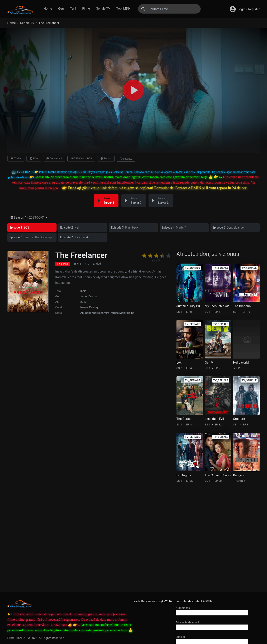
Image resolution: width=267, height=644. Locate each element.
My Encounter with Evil (218, 305)
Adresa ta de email (212, 625)
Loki (179, 362)
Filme (86, 9)
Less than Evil (214, 418)
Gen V (209, 362)
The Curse (184, 418)
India (83, 290)
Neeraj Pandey (89, 306)
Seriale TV (103, 9)
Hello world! (241, 362)
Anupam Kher (89, 312)
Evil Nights (184, 474)
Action (84, 295)
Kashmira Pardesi (108, 312)
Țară (73, 9)
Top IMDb (123, 9)
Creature (239, 418)
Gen (61, 9)
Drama (93, 295)
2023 (83, 301)
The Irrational (242, 305)
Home (48, 9)
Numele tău (212, 610)
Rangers (239, 474)
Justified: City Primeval (190, 305)
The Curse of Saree (218, 474)
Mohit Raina (127, 312)
